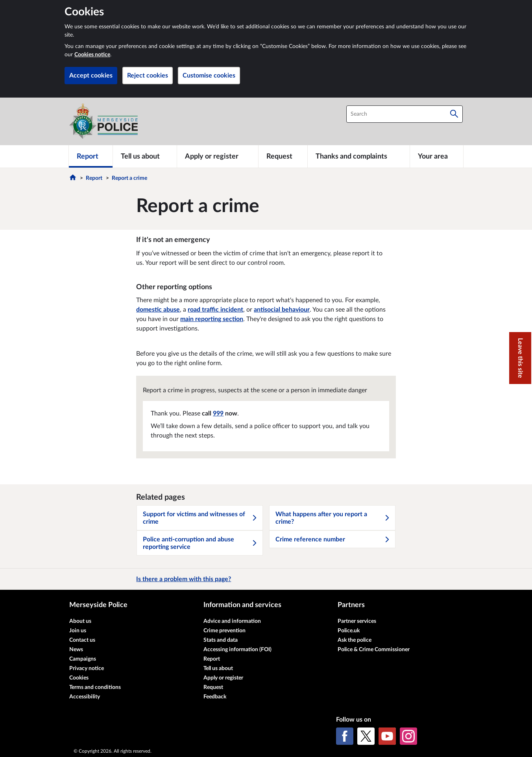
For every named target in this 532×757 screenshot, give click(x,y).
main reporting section (212, 319)
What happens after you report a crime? (333, 518)
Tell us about (218, 668)
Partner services (357, 621)
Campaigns (83, 659)
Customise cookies (209, 76)
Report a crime (129, 178)
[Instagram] (408, 736)
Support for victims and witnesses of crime (200, 518)
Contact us (82, 640)
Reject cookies (148, 76)
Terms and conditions (95, 687)
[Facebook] (345, 736)
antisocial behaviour (282, 310)
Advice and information (232, 621)
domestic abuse (158, 310)
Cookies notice (92, 55)
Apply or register (223, 678)
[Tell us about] (145, 156)
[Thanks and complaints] (359, 156)
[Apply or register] (217, 156)
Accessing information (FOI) (237, 650)
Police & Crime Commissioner (374, 650)
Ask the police (355, 640)
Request (213, 687)
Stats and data (221, 640)
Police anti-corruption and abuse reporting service (200, 543)
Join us (78, 631)
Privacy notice (87, 668)
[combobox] (405, 114)
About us (80, 621)
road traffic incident (215, 310)
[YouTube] (387, 736)
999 (218, 414)
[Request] (283, 156)
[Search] (454, 114)
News (76, 650)
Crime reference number (333, 539)
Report (94, 178)
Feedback (215, 697)
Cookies (79, 678)
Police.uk (349, 631)
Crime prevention (224, 631)
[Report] (91, 156)
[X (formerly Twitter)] (366, 736)
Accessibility (85, 697)
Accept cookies (91, 76)
